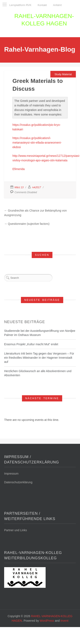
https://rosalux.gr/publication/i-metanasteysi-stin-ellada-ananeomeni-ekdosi (37, 143)
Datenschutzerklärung (18, 482)
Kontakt (42, 5)
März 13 (19, 187)
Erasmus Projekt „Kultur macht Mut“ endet (31, 344)
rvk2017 (37, 187)
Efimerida (19, 169)
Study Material (63, 74)
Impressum (11, 474)
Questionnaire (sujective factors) (29, 224)
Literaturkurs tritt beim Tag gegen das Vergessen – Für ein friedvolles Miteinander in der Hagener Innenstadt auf (39, 358)
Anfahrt (57, 5)
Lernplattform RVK (20, 5)
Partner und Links (16, 530)
